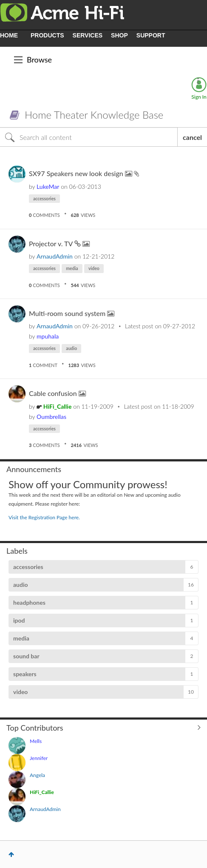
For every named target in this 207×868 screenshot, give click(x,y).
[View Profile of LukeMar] (48, 186)
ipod (19, 620)
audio (71, 348)
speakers (25, 674)
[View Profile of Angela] (37, 775)
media (72, 268)
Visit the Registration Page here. (44, 517)
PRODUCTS (47, 35)
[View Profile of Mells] (36, 741)
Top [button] (11, 854)
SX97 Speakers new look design (77, 173)
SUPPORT (151, 35)
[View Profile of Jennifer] (39, 758)
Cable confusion (54, 393)
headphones (29, 602)
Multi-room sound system (68, 313)
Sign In (199, 97)
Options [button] (198, 81)
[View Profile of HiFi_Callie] (58, 406)
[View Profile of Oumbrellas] (51, 417)
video (94, 268)
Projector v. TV (52, 243)
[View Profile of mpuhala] (48, 336)
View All (103, 727)
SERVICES (88, 35)
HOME (9, 35)
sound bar (26, 656)
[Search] (89, 137)
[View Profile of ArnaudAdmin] (55, 256)
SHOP (119, 35)
